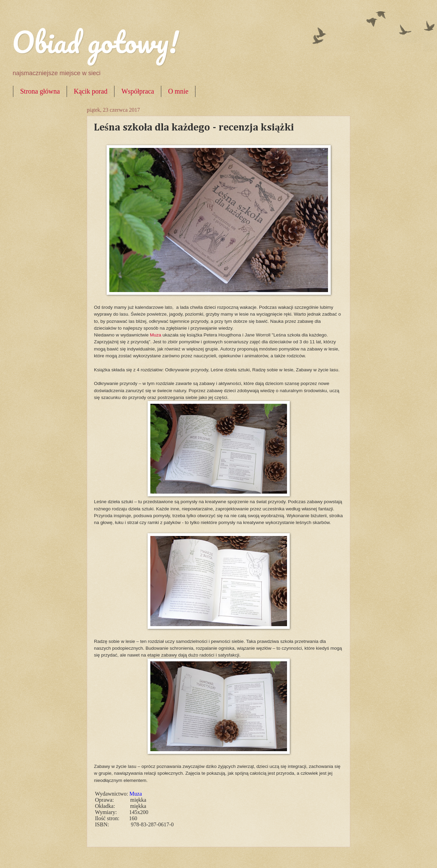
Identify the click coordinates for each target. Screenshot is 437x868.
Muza (156, 335)
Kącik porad (91, 91)
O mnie (178, 91)
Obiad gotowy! (95, 42)
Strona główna (40, 91)
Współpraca (138, 91)
